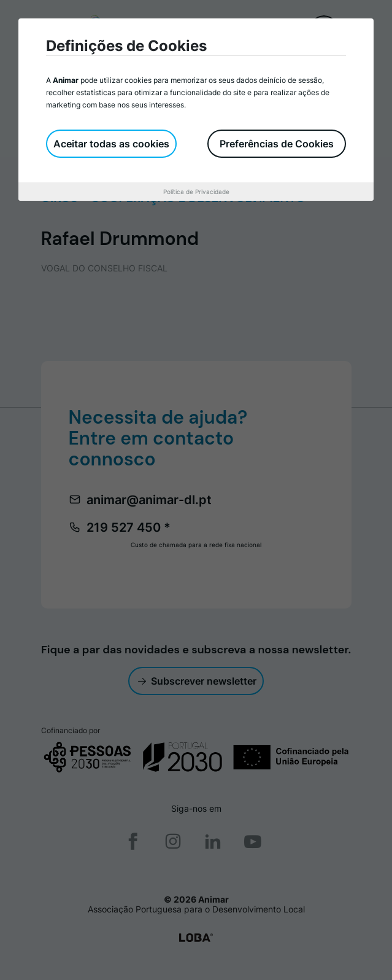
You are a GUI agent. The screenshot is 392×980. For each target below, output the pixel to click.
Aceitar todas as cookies (111, 144)
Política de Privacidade (196, 192)
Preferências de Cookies (277, 144)
